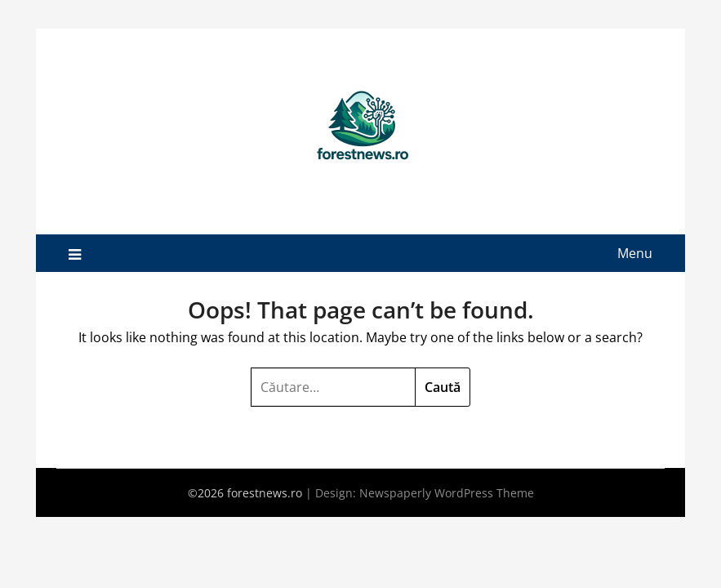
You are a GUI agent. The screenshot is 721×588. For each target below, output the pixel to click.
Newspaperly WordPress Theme (447, 493)
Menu (635, 253)
